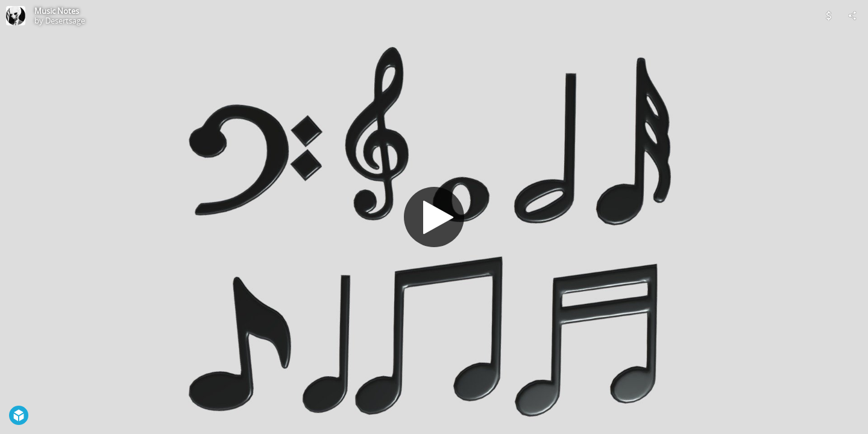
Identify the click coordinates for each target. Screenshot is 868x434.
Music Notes (57, 11)
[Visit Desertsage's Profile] (16, 16)
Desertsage (65, 20)
